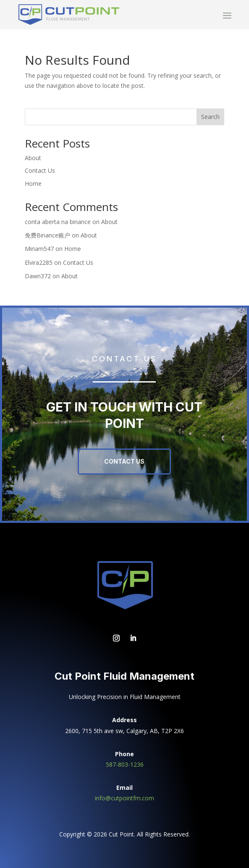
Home (33, 183)
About (33, 158)
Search (210, 117)
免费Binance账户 (47, 235)
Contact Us (40, 170)
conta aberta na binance (58, 222)
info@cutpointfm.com (124, 798)
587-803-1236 (125, 764)
